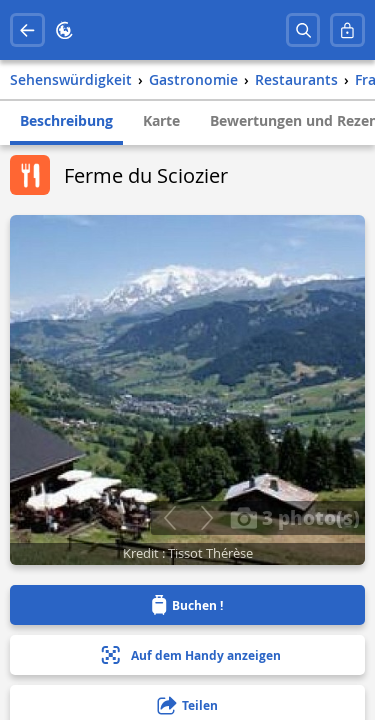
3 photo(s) (295, 517)
